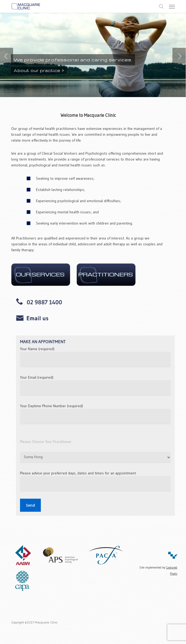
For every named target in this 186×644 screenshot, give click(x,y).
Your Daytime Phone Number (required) (95, 414)
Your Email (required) (95, 385)
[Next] (179, 56)
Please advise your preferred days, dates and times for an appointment (95, 481)
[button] (172, 6)
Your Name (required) (95, 357)
